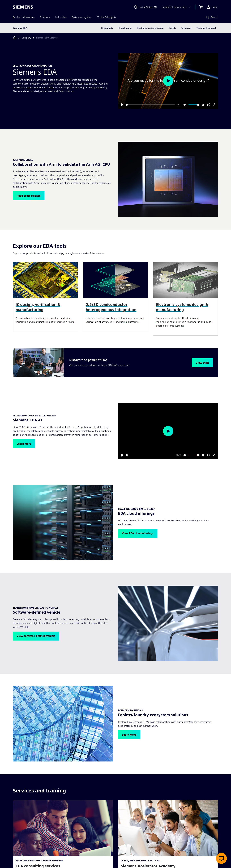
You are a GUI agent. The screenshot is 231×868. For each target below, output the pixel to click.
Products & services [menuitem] (24, 17)
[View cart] (201, 7)
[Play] (122, 105)
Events (172, 28)
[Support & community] (177, 7)
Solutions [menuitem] (45, 17)
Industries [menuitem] (61, 17)
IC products (107, 28)
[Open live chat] (221, 858)
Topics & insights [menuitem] (107, 17)
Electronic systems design (150, 28)
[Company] (26, 38)
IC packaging (125, 28)
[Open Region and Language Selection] (145, 7)
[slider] (150, 105)
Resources (186, 28)
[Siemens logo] (23, 7)
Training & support (206, 28)
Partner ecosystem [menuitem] (82, 17)
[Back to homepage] (15, 38)
